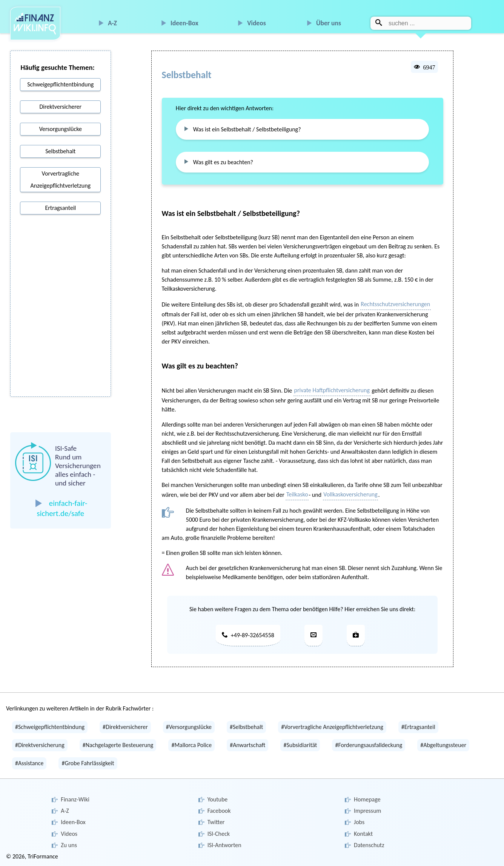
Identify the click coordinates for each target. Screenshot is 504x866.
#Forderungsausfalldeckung (369, 745)
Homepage (367, 799)
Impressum (367, 811)
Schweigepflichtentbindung (60, 84)
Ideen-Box (184, 23)
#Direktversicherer (125, 727)
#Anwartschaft (247, 745)
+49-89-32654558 (248, 635)
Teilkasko (297, 494)
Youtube (218, 799)
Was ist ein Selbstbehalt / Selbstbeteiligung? (247, 129)
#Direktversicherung (40, 745)
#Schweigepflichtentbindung (50, 727)
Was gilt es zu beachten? (223, 162)
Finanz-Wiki (75, 799)
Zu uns (69, 845)
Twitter (216, 822)
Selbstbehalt (60, 151)
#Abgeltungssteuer (443, 745)
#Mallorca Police (191, 745)
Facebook (219, 811)
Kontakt (363, 834)
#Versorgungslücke (189, 727)
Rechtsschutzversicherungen (395, 304)
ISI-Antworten (224, 845)
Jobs (359, 822)
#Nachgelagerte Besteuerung (118, 745)
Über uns (329, 23)
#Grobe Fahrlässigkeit (88, 763)
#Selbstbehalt (246, 727)
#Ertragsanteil (418, 727)
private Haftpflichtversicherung (332, 390)
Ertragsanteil (60, 208)
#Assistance (29, 763)
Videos (257, 23)
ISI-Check (219, 834)
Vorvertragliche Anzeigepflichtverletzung (61, 180)
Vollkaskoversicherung (350, 494)
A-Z (112, 23)
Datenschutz (369, 845)
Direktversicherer (60, 107)
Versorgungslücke (61, 129)
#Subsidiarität (300, 745)
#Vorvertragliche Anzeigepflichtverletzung (332, 727)
